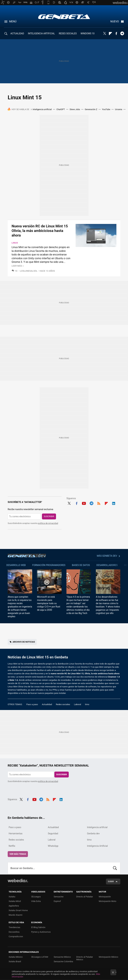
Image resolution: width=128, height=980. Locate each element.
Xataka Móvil (15, 901)
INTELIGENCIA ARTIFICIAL (41, 33)
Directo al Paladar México (85, 958)
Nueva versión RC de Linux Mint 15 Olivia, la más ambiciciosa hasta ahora (40, 231)
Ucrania (119, 109)
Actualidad (47, 704)
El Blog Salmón (38, 927)
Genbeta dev (27, 555)
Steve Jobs (75, 109)
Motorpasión (105, 897)
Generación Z (91, 109)
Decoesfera (14, 932)
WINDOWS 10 (88, 33)
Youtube (84, 503)
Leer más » (18, 266)
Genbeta (64, 17)
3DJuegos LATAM (40, 957)
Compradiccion (16, 936)
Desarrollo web (16, 565)
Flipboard (110, 33)
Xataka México (16, 957)
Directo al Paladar (85, 897)
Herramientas (16, 833)
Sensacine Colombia (63, 961)
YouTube (106, 109)
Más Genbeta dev (107, 556)
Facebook (116, 33)
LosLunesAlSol (29, 271)
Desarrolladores (107, 565)
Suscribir (49, 516)
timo (87, 704)
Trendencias (14, 927)
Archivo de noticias (24, 642)
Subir (111, 881)
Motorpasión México (108, 957)
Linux (15, 243)
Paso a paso (32, 704)
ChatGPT (61, 109)
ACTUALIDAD (17, 33)
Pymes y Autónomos (41, 932)
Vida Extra (36, 901)
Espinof (57, 901)
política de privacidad (48, 523)
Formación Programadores (49, 565)
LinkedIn (114, 503)
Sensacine (59, 897)
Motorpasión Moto (108, 901)
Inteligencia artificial (42, 109)
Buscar (115, 868)
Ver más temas (18, 854)
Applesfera (14, 906)
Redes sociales (63, 704)
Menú (13, 21)
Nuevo (115, 21)
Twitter (104, 33)
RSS (99, 503)
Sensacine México (62, 957)
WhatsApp (53, 846)
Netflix (12, 846)
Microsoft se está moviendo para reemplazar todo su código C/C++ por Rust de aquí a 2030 (49, 603)
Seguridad (53, 833)
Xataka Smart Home (18, 910)
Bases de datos (81, 565)
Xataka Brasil (15, 961)
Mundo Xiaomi (16, 915)
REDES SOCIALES (68, 33)
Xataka (12, 897)
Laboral (77, 704)
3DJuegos (36, 897)
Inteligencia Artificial (97, 846)
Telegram (122, 33)
